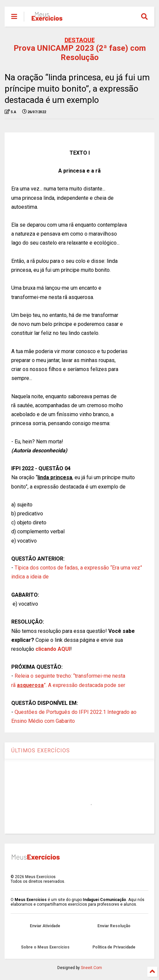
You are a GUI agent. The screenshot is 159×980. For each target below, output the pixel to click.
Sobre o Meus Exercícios (45, 947)
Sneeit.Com (91, 968)
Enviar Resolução (114, 926)
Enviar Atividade (45, 926)
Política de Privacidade (114, 947)
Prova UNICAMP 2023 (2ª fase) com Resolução (80, 53)
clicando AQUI (53, 649)
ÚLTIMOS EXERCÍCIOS (41, 751)
